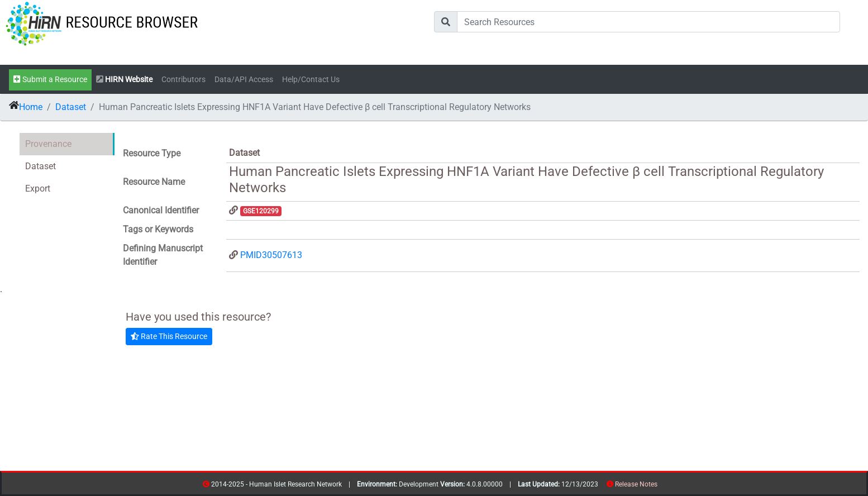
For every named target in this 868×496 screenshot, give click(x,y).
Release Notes (636, 484)
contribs (664, 486)
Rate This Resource (169, 336)
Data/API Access (244, 80)
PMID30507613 (271, 255)
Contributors (183, 80)
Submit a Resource (50, 80)
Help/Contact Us (311, 80)
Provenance (48, 144)
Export (38, 189)
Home (31, 107)
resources (661, 486)
